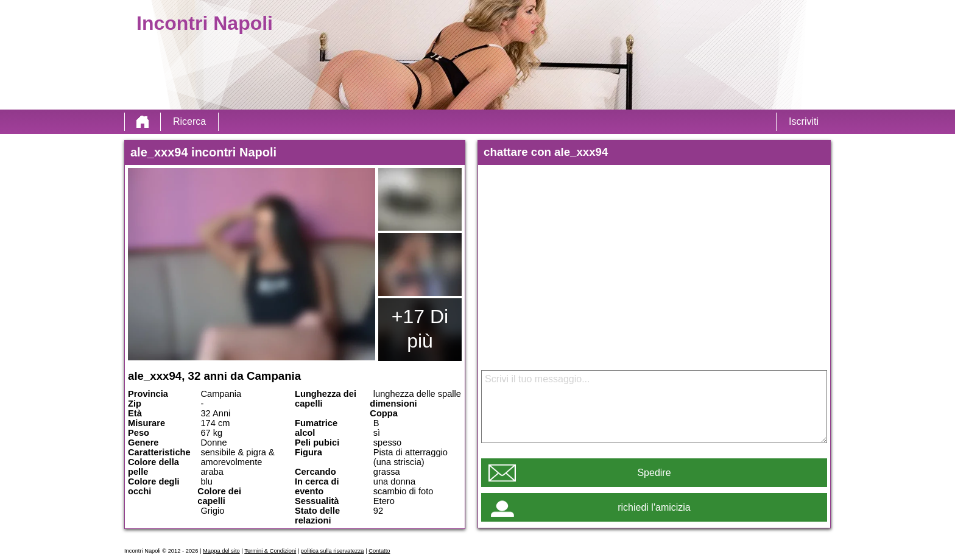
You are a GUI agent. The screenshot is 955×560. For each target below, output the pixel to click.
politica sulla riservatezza (333, 551)
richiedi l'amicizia (654, 507)
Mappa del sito (221, 551)
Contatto (379, 551)
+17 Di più (420, 329)
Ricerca (189, 121)
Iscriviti (804, 121)
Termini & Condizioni (270, 551)
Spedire (654, 473)
